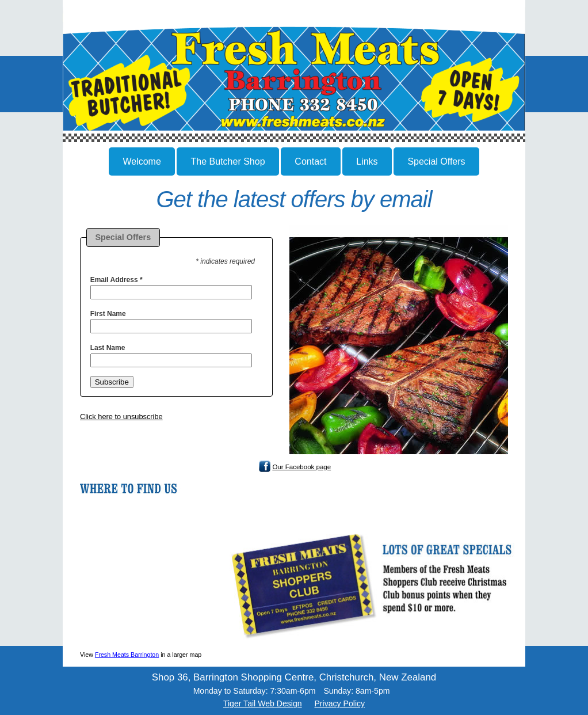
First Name (108, 314)
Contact (310, 161)
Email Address (117, 280)
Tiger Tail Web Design (263, 703)
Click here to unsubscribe (121, 417)
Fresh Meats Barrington (127, 655)
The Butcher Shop (228, 161)
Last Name (108, 348)
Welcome (142, 161)
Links (367, 161)
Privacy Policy (339, 703)
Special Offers (436, 161)
